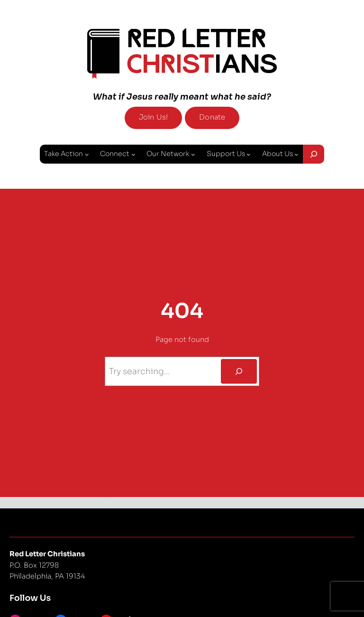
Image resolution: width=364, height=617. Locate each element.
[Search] (239, 371)
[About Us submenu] (296, 154)
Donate (212, 117)
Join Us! (153, 117)
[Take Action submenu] (87, 154)
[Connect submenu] (133, 154)
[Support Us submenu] (248, 154)
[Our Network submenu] (193, 154)
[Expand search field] (314, 154)
